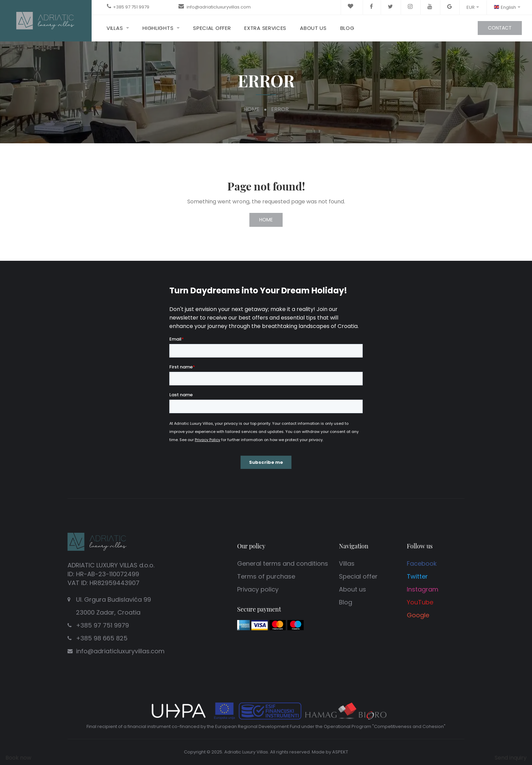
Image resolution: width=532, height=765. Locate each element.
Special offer (212, 28)
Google (418, 615)
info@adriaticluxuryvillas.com (218, 7)
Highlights (158, 28)
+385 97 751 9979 (131, 7)
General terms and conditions (283, 563)
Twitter (417, 576)
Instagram (423, 589)
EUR (473, 7)
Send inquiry (511, 758)
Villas (115, 28)
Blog (347, 28)
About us (313, 28)
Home (252, 109)
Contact (500, 28)
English (507, 7)
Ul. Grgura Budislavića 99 (135, 607)
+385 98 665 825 (102, 638)
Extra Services (265, 28)
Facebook (422, 563)
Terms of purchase (266, 576)
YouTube (420, 602)
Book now (18, 758)
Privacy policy (258, 589)
